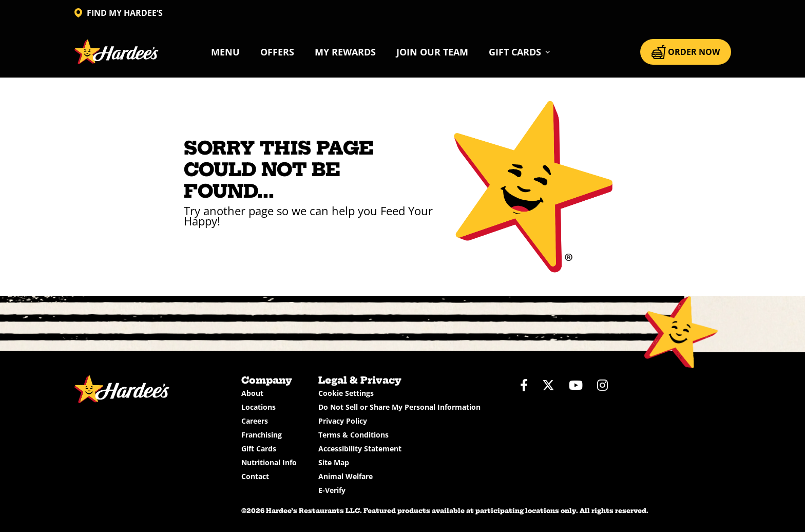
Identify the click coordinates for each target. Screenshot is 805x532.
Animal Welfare (346, 476)
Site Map (334, 462)
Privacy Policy (343, 421)
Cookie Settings (346, 393)
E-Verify (332, 490)
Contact (255, 476)
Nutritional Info (269, 462)
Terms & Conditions (353, 435)
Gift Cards (259, 449)
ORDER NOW (686, 52)
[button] (520, 52)
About (252, 393)
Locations (258, 407)
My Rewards (345, 52)
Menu (225, 52)
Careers (255, 421)
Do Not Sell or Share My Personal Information (399, 407)
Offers (277, 52)
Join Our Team (432, 52)
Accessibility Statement (360, 449)
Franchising (262, 435)
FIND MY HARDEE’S (119, 13)
